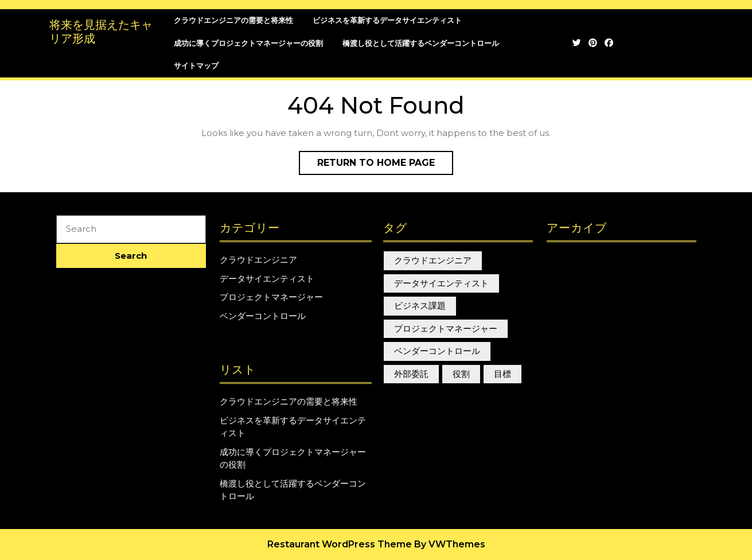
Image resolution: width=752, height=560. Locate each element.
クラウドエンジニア (258, 260)
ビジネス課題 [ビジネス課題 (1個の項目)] (420, 306)
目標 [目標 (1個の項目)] (502, 374)
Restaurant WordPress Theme (340, 544)
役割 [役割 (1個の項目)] (461, 374)
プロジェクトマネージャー (271, 297)
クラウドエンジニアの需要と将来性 (233, 20)
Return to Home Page (385, 165)
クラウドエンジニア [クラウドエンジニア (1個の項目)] (433, 260)
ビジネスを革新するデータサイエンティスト (387, 20)
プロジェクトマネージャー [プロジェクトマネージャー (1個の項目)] (446, 328)
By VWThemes (450, 544)
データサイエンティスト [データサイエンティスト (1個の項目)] (441, 283)
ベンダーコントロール (263, 316)
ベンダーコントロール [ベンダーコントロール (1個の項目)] (437, 351)
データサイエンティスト (267, 279)
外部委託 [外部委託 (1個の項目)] (411, 374)
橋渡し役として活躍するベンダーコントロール (421, 43)
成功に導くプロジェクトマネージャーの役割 (248, 43)
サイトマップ (196, 65)
